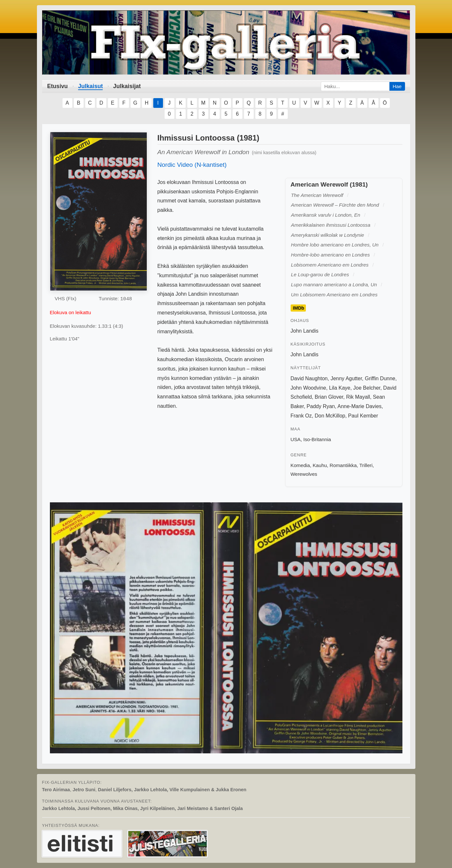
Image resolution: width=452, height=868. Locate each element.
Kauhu (320, 465)
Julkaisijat (127, 86)
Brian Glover (329, 397)
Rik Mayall (358, 397)
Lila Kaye (340, 388)
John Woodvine (308, 388)
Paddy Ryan (321, 406)
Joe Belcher (367, 388)
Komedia (300, 465)
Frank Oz (301, 416)
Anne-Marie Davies (360, 406)
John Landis (305, 331)
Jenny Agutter (346, 378)
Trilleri (366, 465)
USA (296, 439)
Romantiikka (343, 465)
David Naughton (309, 378)
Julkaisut (90, 86)
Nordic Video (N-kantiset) (192, 165)
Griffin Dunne (380, 378)
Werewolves (304, 474)
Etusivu (58, 86)
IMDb (299, 308)
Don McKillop (330, 416)
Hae (397, 86)
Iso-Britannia (317, 439)
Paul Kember (363, 416)
